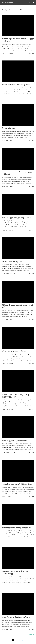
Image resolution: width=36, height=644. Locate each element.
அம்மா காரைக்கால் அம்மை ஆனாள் (16, 85)
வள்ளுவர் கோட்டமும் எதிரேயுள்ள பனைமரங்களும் (15, 572)
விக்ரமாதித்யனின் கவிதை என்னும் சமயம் (18, 528)
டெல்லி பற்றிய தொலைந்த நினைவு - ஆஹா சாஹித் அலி (16, 396)
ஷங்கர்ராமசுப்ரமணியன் (7, 3)
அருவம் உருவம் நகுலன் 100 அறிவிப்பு (17, 484)
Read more (31, 53)
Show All (31, 10)
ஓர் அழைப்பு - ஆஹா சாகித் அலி (14, 351)
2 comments (9, 97)
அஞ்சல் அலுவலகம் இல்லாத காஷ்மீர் (16, 218)
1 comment (9, 496)
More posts (31, 635)
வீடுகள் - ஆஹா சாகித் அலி (12, 261)
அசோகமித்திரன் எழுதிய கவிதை (14, 440)
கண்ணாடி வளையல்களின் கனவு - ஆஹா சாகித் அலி (17, 173)
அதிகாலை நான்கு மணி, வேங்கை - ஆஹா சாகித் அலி (18, 40)
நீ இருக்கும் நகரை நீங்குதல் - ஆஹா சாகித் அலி (17, 306)
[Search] (30, 3)
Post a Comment (10, 53)
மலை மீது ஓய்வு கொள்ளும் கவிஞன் (16, 617)
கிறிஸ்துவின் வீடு (8, 128)
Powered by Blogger (18, 640)
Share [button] (3, 53)
